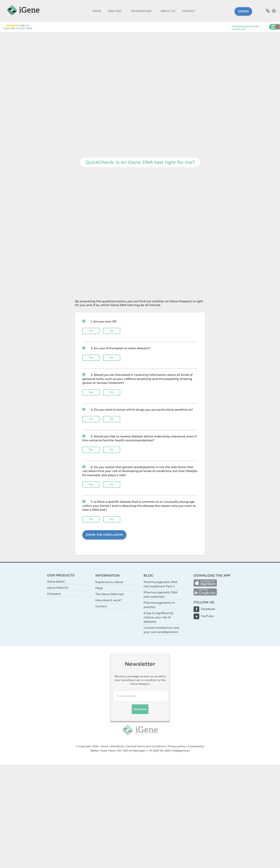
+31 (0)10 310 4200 (159, 751)
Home (97, 11)
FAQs (99, 588)
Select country (276, 11)
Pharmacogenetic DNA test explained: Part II (161, 584)
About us (168, 11)
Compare (54, 594)
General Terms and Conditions (146, 746)
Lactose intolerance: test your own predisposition (161, 630)
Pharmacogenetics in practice (159, 605)
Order (243, 11)
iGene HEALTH (58, 588)
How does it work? (109, 600)
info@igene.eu (180, 751)
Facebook (208, 609)
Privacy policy (177, 746)
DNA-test (115, 11)
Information (141, 11)
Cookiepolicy (196, 746)
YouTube (207, 616)
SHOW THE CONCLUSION (104, 535)
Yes (91, 331)
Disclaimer (117, 746)
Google (21, 28)
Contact (188, 11)
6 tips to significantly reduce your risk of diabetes (158, 617)
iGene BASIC (56, 582)
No (112, 331)
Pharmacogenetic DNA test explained (161, 595)
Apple (6, 28)
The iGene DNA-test (110, 594)
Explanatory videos (109, 582)
